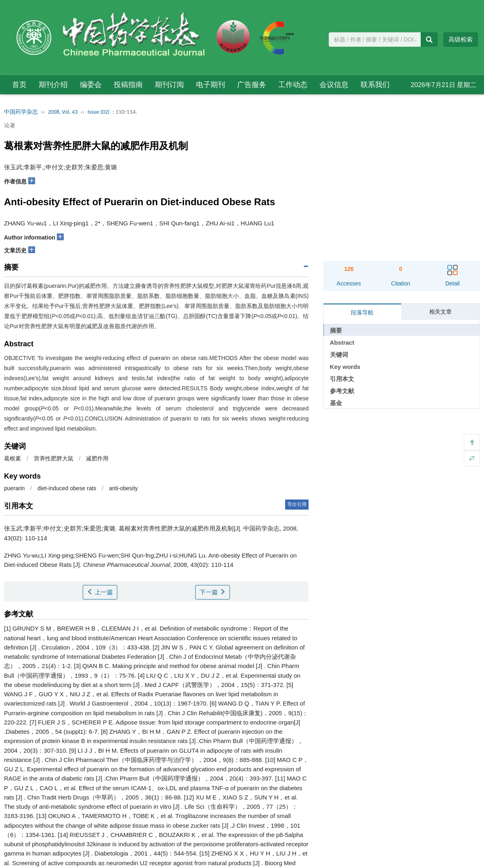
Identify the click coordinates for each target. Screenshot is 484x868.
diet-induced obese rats (67, 488)
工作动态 (293, 85)
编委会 (91, 85)
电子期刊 (211, 85)
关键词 (339, 355)
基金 (336, 403)
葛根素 (13, 458)
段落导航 (362, 312)
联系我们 (375, 85)
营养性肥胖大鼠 (54, 458)
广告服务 (252, 85)
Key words (345, 367)
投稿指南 (128, 85)
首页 (19, 85)
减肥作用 (97, 458)
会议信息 (334, 85)
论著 (10, 125)
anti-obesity (123, 488)
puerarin (14, 488)
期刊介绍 (53, 85)
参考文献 (342, 391)
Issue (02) (99, 112)
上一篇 (100, 592)
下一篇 (213, 592)
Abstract (342, 342)
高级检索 (461, 39)
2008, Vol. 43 (63, 112)
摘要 (336, 330)
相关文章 (440, 312)
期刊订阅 (169, 85)
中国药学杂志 (21, 112)
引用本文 (342, 379)
